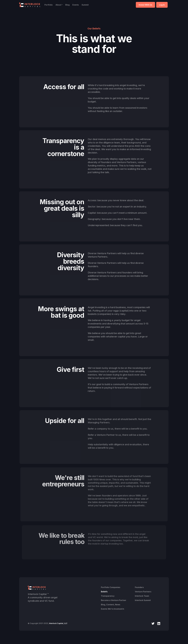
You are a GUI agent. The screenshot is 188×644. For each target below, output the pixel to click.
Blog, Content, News (111, 605)
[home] (30, 5)
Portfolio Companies (111, 587)
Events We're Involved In (113, 609)
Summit (85, 5)
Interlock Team (142, 596)
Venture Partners (143, 592)
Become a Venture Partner (114, 600)
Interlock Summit (143, 600)
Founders (139, 587)
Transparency (108, 596)
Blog (67, 5)
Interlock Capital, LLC (58, 623)
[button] (59, 5)
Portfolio (49, 5)
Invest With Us (145, 5)
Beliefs (104, 592)
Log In (162, 5)
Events (76, 5)
